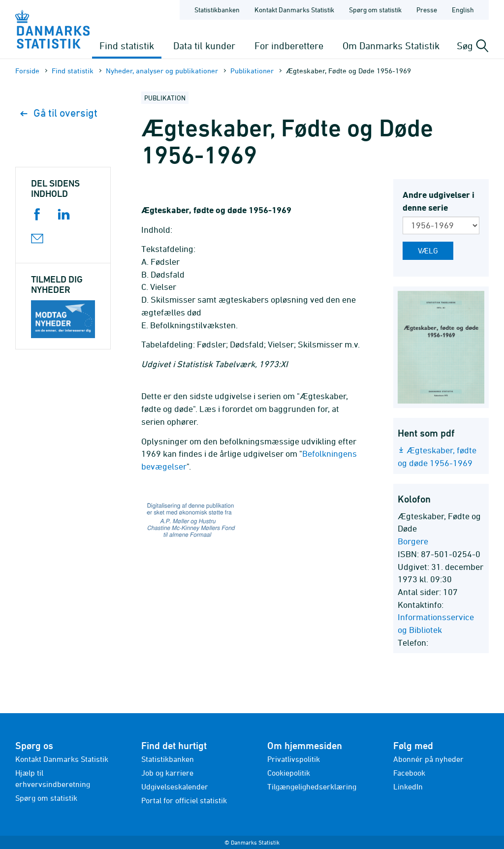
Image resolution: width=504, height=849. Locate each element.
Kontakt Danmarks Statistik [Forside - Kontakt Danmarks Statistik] (294, 10)
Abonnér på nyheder (428, 759)
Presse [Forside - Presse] (427, 10)
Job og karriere (167, 773)
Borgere (413, 541)
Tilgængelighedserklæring (312, 786)
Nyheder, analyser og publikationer (162, 71)
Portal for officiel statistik (184, 800)
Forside (27, 71)
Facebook (409, 773)
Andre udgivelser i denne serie (439, 201)
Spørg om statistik (46, 798)
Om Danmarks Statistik (391, 46)
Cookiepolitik (289, 773)
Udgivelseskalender (175, 786)
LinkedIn (408, 786)
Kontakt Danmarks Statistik (62, 759)
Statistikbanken (217, 10)
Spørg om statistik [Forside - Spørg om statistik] (375, 10)
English (463, 10)
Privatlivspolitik (294, 759)
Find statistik (127, 46)
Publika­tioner (252, 71)
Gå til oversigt (59, 113)
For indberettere (289, 46)
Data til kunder (204, 46)
